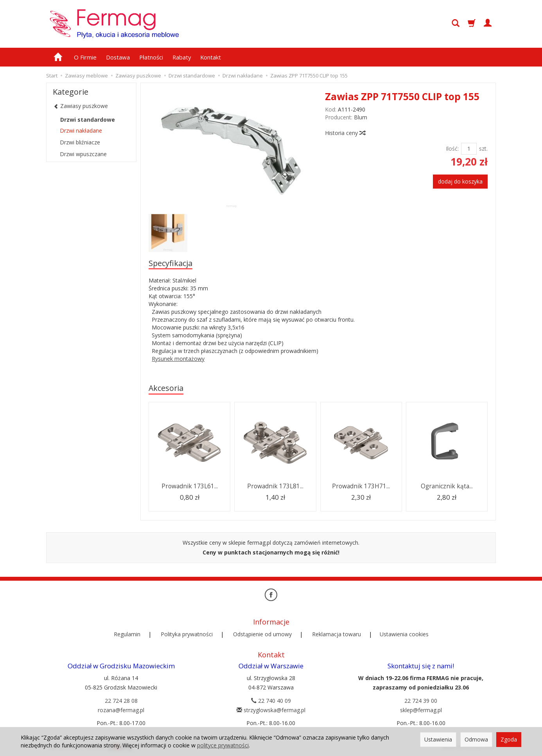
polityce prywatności (223, 745)
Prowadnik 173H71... (361, 486)
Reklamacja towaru (337, 634)
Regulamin (127, 634)
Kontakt (211, 57)
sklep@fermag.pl (421, 710)
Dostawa (118, 57)
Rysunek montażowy (178, 359)
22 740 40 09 (271, 701)
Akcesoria (166, 388)
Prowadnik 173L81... (275, 486)
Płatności (151, 57)
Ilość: (452, 148)
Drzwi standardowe (88, 120)
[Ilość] (469, 149)
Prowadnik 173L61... (190, 486)
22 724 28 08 (121, 701)
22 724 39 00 (421, 701)
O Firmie (85, 57)
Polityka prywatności (187, 634)
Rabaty (182, 57)
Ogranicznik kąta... (447, 486)
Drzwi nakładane (81, 130)
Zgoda (509, 739)
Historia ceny (345, 133)
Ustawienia (438, 739)
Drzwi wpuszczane (83, 154)
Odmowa (476, 739)
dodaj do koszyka (460, 181)
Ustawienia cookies (404, 634)
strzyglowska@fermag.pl (271, 710)
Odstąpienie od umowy (262, 634)
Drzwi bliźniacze (80, 142)
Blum (361, 117)
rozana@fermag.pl (121, 710)
